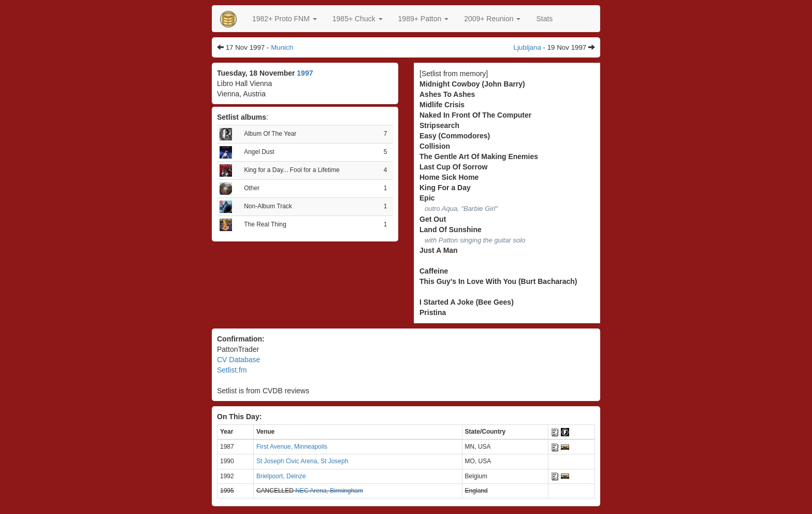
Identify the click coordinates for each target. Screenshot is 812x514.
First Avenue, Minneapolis (292, 447)
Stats (544, 19)
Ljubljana (527, 47)
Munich (282, 47)
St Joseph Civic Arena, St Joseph (302, 461)
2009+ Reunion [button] (492, 19)
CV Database (238, 360)
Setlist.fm (232, 370)
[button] (285, 19)
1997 (305, 73)
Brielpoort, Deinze (281, 476)
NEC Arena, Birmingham (329, 491)
